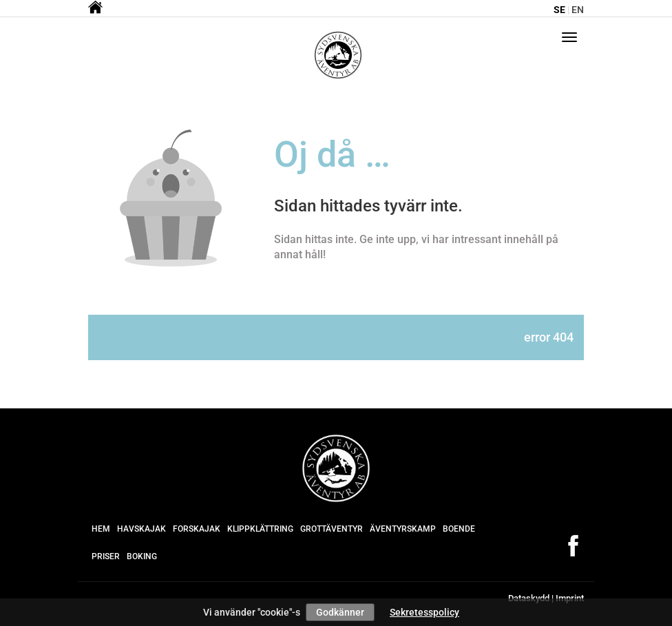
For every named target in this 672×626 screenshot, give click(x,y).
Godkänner (340, 612)
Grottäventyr (332, 529)
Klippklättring (260, 529)
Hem (101, 529)
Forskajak (197, 529)
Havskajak (141, 529)
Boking (142, 556)
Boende (459, 529)
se (559, 10)
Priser (106, 556)
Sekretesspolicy (424, 612)
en (578, 10)
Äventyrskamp (403, 529)
